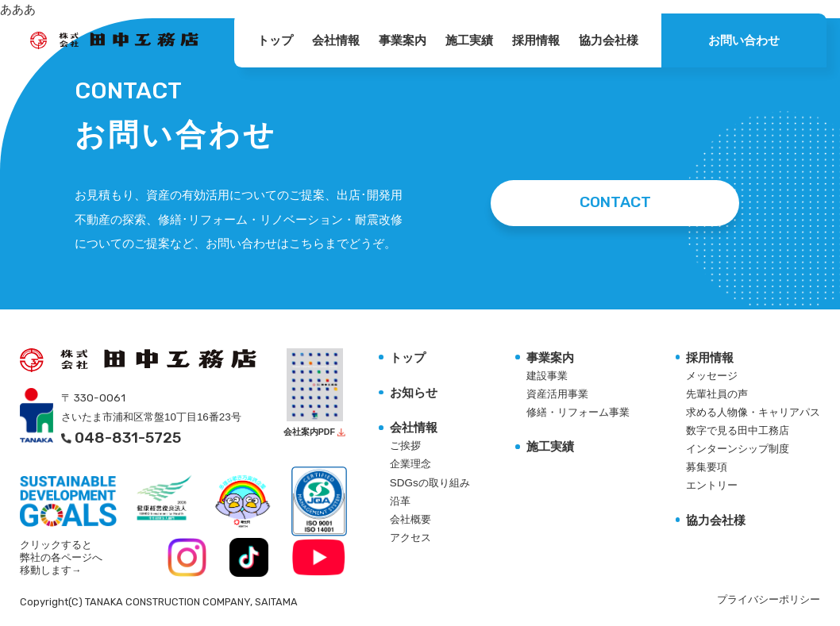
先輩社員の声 (717, 394)
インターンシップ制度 (738, 449)
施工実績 (469, 40)
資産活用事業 (557, 394)
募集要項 (707, 467)
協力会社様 (609, 40)
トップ (275, 40)
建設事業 (547, 376)
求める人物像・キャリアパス (753, 412)
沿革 (400, 501)
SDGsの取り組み (430, 483)
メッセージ (712, 376)
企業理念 (410, 464)
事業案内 (403, 40)
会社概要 (410, 519)
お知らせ (414, 392)
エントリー (712, 485)
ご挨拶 (405, 445)
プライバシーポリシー (769, 600)
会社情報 (336, 40)
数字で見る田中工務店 (738, 430)
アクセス (410, 538)
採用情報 (536, 40)
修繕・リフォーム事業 (578, 412)
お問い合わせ (744, 40)
